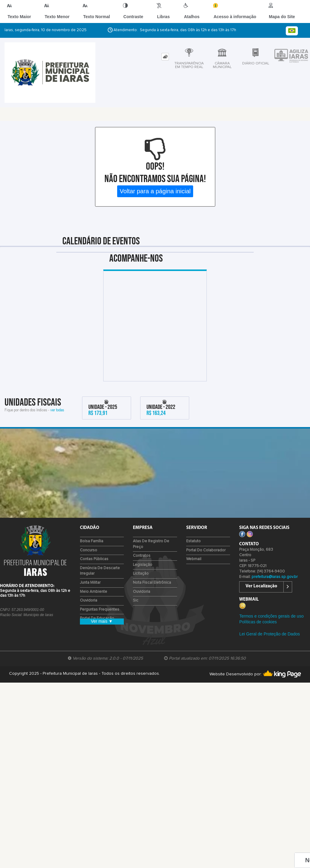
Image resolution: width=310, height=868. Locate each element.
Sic (136, 607)
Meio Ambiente (94, 598)
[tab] (165, 63)
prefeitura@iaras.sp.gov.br (275, 583)
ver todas (57, 416)
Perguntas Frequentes (100, 616)
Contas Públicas (94, 565)
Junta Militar (90, 589)
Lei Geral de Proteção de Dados (269, 640)
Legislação (143, 571)
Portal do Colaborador (206, 556)
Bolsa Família (92, 547)
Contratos (142, 562)
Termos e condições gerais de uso (271, 622)
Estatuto (193, 547)
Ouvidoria (89, 607)
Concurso (89, 556)
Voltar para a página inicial (155, 197)
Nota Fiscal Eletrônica (152, 589)
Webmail (194, 565)
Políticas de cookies (258, 628)
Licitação (141, 580)
